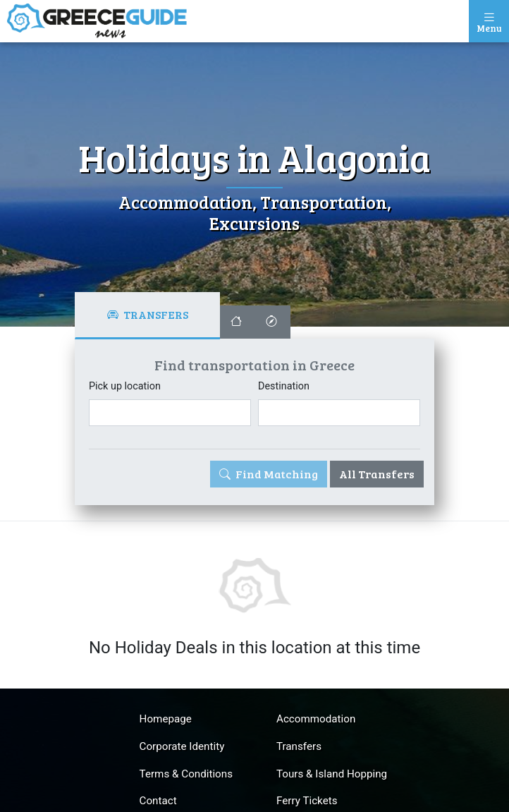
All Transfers (377, 474)
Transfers (299, 746)
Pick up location (125, 386)
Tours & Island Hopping (332, 774)
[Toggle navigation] (489, 21)
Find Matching (269, 474)
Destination (284, 386)
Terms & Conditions (186, 774)
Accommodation (316, 719)
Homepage (166, 719)
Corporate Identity (182, 746)
